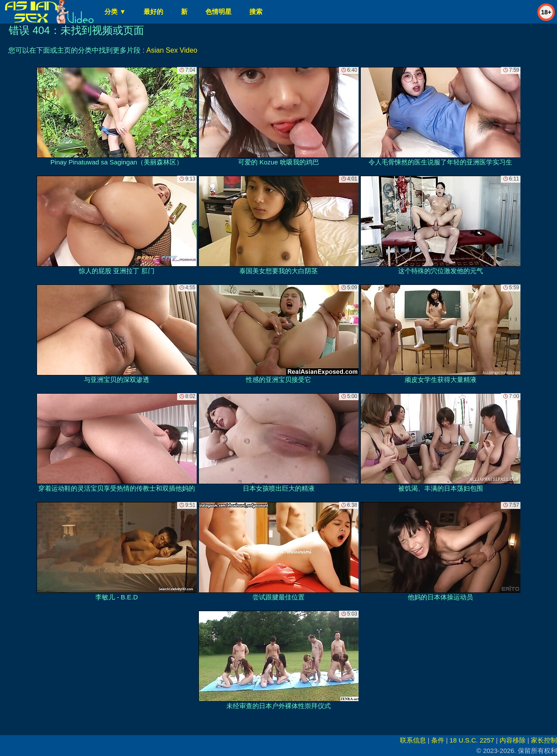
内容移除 (513, 740)
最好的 (153, 12)
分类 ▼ (115, 12)
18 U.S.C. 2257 (472, 740)
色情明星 (218, 12)
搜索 (256, 12)
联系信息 (413, 740)
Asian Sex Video (172, 50)
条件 (438, 740)
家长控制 (544, 740)
